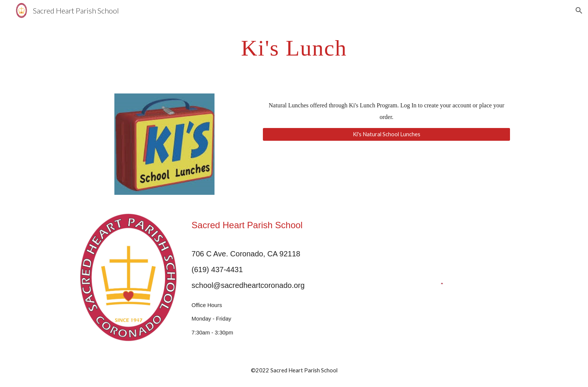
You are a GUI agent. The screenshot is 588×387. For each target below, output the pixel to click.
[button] (579, 11)
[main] (294, 47)
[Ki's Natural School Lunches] (386, 134)
